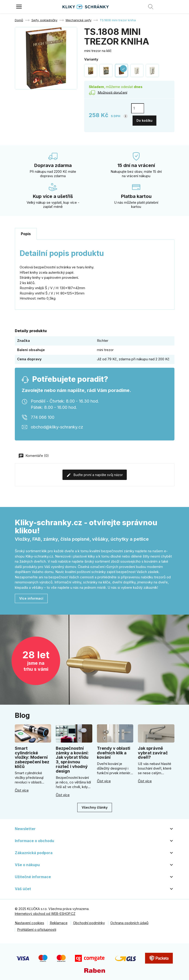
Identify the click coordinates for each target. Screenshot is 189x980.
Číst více (22, 788)
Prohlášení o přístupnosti (37, 927)
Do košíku (144, 118)
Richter (103, 338)
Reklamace (59, 921)
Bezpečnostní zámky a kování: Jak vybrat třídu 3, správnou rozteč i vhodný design (72, 758)
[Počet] (138, 108)
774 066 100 (43, 415)
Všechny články (95, 805)
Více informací (31, 596)
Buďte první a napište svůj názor (95, 473)
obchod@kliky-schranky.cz (57, 425)
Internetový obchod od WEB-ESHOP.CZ (45, 912)
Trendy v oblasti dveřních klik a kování (114, 751)
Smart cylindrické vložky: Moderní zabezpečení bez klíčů (32, 755)
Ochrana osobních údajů (129, 921)
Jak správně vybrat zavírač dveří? (153, 751)
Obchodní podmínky (89, 921)
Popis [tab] (26, 232)
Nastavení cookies (29, 921)
